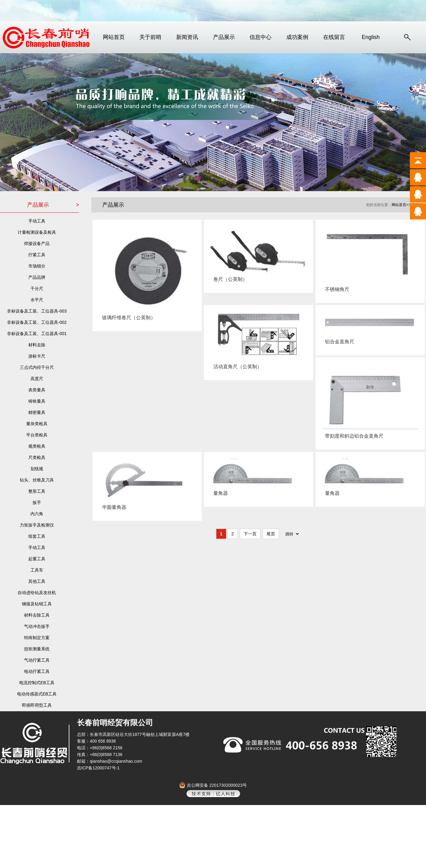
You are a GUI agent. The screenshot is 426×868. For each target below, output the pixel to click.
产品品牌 (37, 277)
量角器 (219, 493)
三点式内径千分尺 (37, 367)
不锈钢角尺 (336, 289)
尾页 (271, 534)
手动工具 (37, 221)
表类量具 (37, 390)
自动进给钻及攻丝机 (37, 593)
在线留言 (334, 37)
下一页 (250, 534)
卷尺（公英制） (229, 279)
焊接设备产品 (37, 243)
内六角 (37, 514)
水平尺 (37, 300)
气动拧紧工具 (37, 660)
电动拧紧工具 (37, 671)
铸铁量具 (37, 401)
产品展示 (224, 37)
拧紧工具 (37, 255)
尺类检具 (37, 457)
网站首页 (114, 37)
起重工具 (37, 559)
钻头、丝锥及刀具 (37, 480)
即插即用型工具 (37, 705)
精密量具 (37, 412)
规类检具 (37, 446)
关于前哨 (150, 37)
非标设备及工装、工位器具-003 (37, 311)
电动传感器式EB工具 (37, 694)
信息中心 (260, 37)
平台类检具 (37, 435)
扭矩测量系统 (37, 649)
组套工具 (37, 536)
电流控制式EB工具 (37, 683)
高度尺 (37, 379)
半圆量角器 (113, 507)
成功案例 (297, 37)
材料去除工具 (37, 615)
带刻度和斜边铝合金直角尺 (353, 436)
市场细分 (37, 266)
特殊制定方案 (37, 638)
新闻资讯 (187, 37)
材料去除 (37, 345)
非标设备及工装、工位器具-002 (37, 322)
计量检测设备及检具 (37, 232)
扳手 (37, 502)
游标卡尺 (37, 356)
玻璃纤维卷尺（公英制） (127, 318)
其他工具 (37, 581)
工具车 (37, 570)
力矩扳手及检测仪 (37, 525)
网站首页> (400, 205)
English (371, 37)
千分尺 (37, 289)
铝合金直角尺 (338, 342)
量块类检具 (37, 424)
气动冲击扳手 (37, 626)
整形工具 (37, 491)
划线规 (37, 469)
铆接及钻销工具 (37, 604)
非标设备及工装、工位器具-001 (37, 334)
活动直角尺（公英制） (236, 367)
